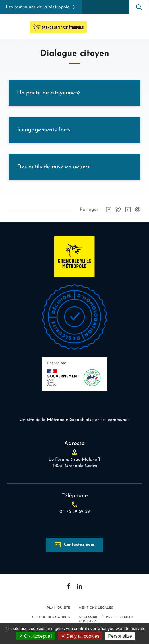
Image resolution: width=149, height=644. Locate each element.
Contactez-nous (79, 545)
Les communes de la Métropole (38, 7)
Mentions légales (96, 608)
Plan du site (59, 608)
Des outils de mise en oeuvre (54, 167)
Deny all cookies (80, 636)
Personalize (120, 636)
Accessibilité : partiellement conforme (106, 619)
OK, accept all (36, 636)
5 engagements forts (44, 130)
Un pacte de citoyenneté (49, 93)
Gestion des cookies (51, 617)
